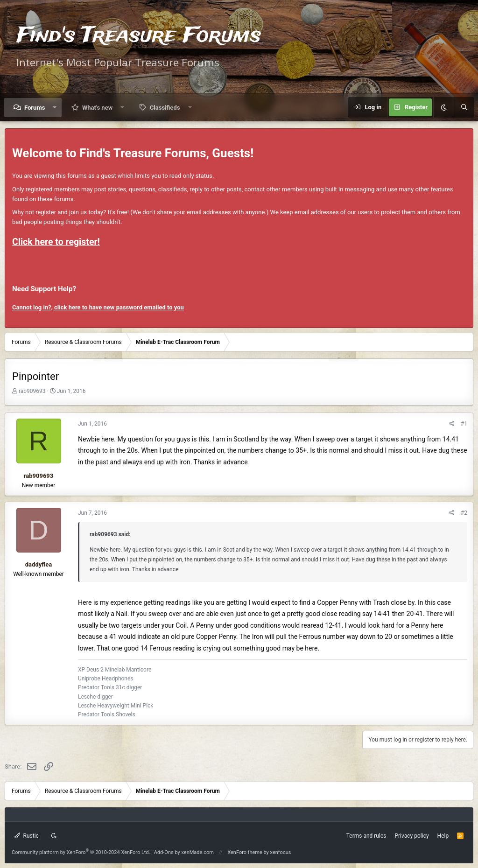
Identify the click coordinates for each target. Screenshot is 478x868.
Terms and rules (366, 836)
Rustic (27, 836)
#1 (464, 424)
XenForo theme (245, 852)
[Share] (452, 424)
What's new (97, 108)
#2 (464, 513)
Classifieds (165, 108)
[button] (55, 108)
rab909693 (32, 391)
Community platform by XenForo (81, 852)
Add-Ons (164, 852)
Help (443, 836)
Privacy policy (411, 836)
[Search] (464, 107)
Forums (35, 108)
